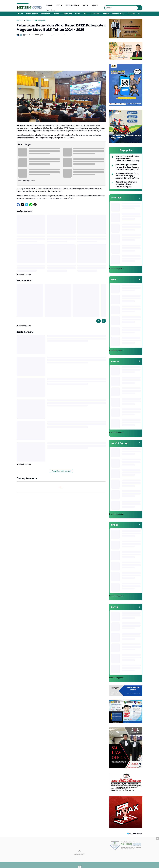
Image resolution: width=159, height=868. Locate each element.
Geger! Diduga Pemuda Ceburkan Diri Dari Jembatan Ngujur (126, 184)
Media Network (73, 5)
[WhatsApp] (31, 205)
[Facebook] (18, 205)
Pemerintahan (32, 14)
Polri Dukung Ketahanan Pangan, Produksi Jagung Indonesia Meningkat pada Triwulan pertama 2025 (128, 167)
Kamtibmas (67, 14)
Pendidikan (46, 14)
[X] (22, 205)
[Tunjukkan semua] (139, 198)
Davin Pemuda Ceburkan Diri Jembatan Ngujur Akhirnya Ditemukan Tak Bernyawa (127, 176)
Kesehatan (95, 14)
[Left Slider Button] (98, 321)
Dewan (56, 14)
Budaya (106, 14)
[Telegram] (27, 205)
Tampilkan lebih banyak (61, 471)
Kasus (78, 14)
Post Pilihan (51, 10)
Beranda (49, 5)
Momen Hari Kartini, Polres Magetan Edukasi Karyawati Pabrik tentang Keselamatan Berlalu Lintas (128, 159)
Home (21, 14)
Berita (59, 5)
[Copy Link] (35, 205)
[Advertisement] (61, 55)
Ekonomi (131, 14)
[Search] (121, 8)
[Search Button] (140, 8)
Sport (95, 5)
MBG (85, 14)
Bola (86, 5)
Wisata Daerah (118, 14)
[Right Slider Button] (140, 14)
